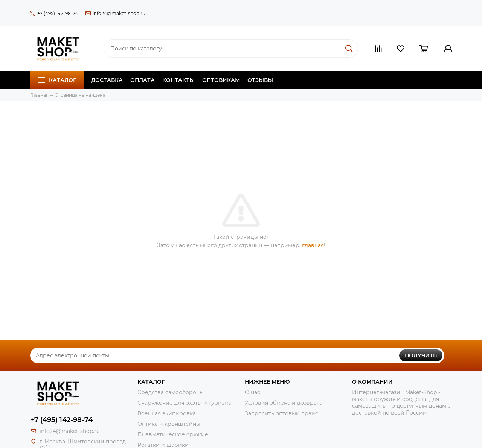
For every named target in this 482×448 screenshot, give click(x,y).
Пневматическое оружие (173, 434)
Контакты (178, 80)
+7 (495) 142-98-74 (54, 13)
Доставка (107, 80)
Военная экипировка (167, 413)
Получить (421, 355)
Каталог (57, 80)
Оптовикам (221, 80)
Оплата (143, 80)
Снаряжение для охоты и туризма (185, 403)
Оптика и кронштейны (169, 424)
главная (313, 245)
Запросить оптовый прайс (281, 413)
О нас (252, 392)
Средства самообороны (171, 392)
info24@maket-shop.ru (115, 13)
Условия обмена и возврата (284, 403)
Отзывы (260, 80)
